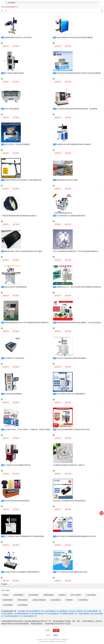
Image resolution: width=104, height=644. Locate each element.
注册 (56, 630)
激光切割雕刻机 (34, 595)
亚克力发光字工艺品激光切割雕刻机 (17, 144)
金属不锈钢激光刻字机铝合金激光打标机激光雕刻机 (75, 38)
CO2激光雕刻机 (83, 600)
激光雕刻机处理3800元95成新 (67, 180)
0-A (2, 586)
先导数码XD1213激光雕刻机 (15, 358)
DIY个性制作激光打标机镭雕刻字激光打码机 (72, 572)
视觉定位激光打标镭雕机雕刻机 (16, 287)
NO (26, 586)
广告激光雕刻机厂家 (85, 614)
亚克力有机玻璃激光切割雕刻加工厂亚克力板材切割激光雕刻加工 (76, 251)
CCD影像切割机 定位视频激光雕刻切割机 (71, 216)
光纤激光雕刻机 (23, 605)
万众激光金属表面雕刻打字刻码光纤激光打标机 (73, 430)
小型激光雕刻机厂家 (29, 616)
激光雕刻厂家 (23, 611)
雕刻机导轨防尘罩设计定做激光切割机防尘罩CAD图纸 (24, 251)
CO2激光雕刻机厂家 (94, 611)
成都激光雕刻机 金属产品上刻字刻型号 (18, 38)
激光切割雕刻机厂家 (36, 611)
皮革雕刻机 (62, 595)
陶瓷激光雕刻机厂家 (24, 614)
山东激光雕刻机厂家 (54, 614)
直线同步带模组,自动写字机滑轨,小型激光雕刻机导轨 (23, 180)
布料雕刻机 (69, 600)
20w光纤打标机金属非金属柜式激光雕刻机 (71, 358)
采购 (102, 513)
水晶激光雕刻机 (56, 600)
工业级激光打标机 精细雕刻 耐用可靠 (18, 465)
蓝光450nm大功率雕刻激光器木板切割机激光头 (69, 501)
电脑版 (56, 635)
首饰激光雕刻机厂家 (39, 614)
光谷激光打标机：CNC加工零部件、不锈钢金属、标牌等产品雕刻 (28, 430)
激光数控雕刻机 (8, 600)
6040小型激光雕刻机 (12, 109)
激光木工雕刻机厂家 (78, 611)
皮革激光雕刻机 (18, 595)
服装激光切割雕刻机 (39, 600)
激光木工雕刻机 (76, 595)
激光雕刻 (6, 595)
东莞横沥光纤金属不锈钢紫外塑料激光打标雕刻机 (74, 144)
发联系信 (6, 46)
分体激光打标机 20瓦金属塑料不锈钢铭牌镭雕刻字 (22, 572)
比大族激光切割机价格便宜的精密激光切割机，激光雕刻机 (77, 109)
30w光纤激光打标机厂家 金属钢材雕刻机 (71, 394)
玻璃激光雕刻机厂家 (70, 614)
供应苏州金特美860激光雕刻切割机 (17, 501)
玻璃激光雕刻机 (49, 595)
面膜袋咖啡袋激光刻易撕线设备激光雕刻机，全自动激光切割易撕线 (80, 323)
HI (16, 586)
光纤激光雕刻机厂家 (9, 614)
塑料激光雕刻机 (23, 600)
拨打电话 (16, 46)
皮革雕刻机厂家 (65, 611)
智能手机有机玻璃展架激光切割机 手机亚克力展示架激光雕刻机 (79, 73)
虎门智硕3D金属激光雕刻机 (14, 73)
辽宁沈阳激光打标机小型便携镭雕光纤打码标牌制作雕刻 (24, 536)
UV (39, 586)
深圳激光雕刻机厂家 (14, 616)
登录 (48, 630)
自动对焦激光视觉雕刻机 (13, 394)
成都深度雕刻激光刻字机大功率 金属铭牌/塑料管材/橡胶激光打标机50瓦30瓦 (32, 323)
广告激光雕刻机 (91, 595)
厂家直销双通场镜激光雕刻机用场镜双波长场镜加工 (19, 216)
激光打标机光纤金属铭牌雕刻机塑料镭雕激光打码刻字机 (76, 536)
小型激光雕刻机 (8, 605)
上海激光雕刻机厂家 (51, 611)
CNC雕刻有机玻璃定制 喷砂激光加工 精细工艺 (69, 465)
